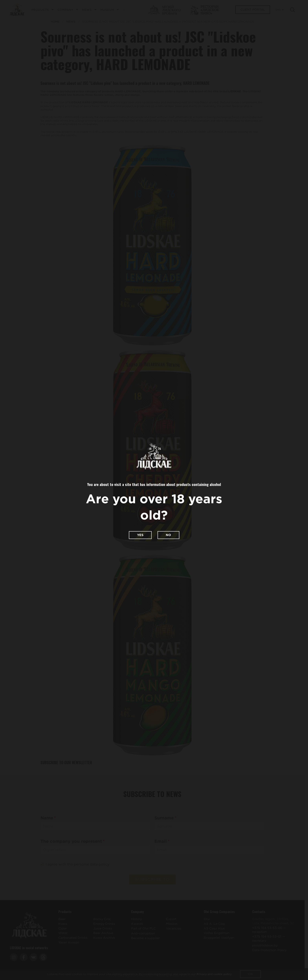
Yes (140, 535)
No (168, 535)
